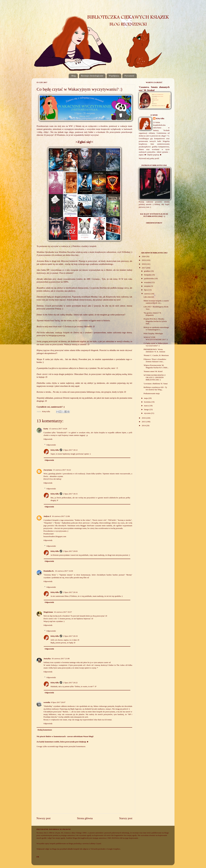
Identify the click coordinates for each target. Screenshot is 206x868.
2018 (144, 264)
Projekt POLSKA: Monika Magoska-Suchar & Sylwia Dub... (155, 321)
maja (146, 398)
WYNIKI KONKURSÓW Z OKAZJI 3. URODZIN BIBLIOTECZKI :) (155, 377)
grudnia (147, 271)
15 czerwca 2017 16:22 (62, 470)
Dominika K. (49, 571)
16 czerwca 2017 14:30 (64, 571)
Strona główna (85, 818)
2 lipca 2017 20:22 (70, 683)
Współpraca (114, 76)
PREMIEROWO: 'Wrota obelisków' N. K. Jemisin (154, 350)
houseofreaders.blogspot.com (55, 536)
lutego (147, 409)
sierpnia (147, 286)
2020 (144, 256)
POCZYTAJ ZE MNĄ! (53, 479)
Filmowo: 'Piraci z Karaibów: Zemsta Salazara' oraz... (155, 360)
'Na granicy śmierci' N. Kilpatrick (152, 314)
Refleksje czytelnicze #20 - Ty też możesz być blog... (155, 388)
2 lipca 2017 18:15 (70, 494)
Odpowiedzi (51, 445)
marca (147, 406)
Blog (73, 76)
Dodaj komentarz (45, 730)
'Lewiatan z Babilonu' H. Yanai (156, 384)
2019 (144, 260)
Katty (46, 429)
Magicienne (48, 612)
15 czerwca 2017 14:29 (58, 429)
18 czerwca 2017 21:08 (61, 659)
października (149, 278)
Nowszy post (43, 818)
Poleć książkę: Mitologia (153, 333)
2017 (144, 268)
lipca (146, 290)
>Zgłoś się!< (84, 142)
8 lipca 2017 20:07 (58, 702)
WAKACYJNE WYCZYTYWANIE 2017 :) (156, 338)
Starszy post (126, 818)
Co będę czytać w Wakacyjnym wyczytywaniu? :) (156, 344)
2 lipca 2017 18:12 (70, 450)
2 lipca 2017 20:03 (70, 551)
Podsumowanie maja (152, 393)
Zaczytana (48, 470)
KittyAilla (55, 450)
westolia (47, 702)
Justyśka (47, 659)
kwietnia (148, 402)
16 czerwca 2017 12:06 (61, 516)
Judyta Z (47, 516)
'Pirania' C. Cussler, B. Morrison (156, 355)
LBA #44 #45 (149, 297)
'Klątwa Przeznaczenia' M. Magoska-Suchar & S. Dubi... (156, 366)
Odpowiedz (48, 439)
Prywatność (129, 76)
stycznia (147, 413)
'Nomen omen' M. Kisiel (153, 371)
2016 (144, 418)
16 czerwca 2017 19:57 (63, 612)
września (148, 282)
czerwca (147, 294)
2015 (144, 422)
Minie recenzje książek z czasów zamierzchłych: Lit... (156, 302)
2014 (144, 425)
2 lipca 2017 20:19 (70, 636)
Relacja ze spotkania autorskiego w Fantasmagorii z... (156, 328)
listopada (148, 275)
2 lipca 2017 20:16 (70, 592)
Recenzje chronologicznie (92, 76)
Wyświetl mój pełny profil (149, 158)
